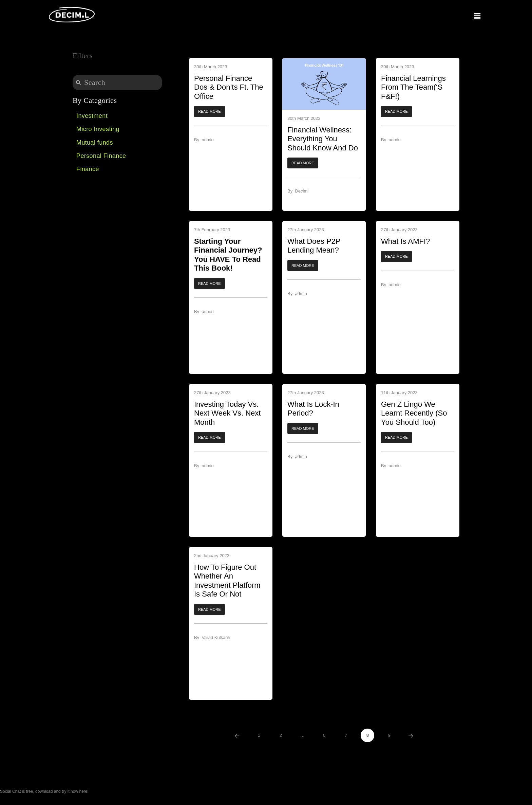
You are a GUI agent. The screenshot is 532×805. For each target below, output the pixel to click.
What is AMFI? (405, 241)
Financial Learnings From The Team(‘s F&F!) (413, 87)
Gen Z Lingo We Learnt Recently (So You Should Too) (414, 413)
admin (207, 140)
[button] (210, 112)
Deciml (302, 191)
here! (84, 791)
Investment (92, 116)
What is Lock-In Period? (313, 409)
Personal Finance (101, 156)
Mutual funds (95, 143)
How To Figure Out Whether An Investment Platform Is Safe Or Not (227, 581)
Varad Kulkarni (216, 638)
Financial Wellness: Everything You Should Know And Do (323, 139)
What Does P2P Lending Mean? (314, 246)
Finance (88, 169)
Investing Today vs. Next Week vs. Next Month (227, 413)
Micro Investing (98, 129)
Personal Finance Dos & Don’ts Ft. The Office (229, 87)
